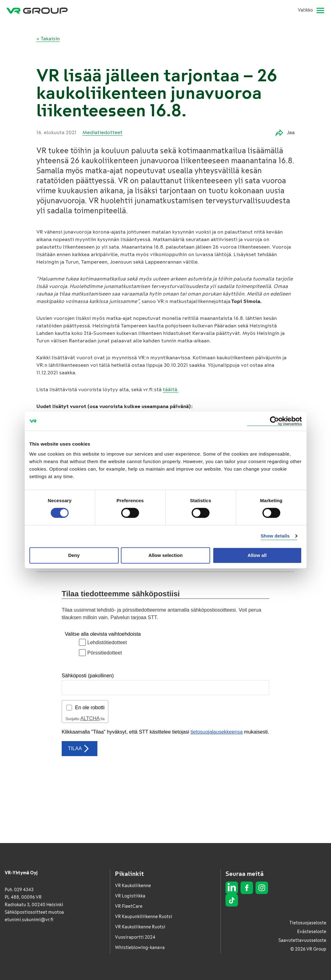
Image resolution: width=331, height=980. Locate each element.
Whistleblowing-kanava (140, 948)
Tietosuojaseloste (308, 923)
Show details (275, 536)
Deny (74, 555)
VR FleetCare (129, 906)
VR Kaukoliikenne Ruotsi (140, 927)
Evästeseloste (312, 932)
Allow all (257, 555)
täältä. (171, 389)
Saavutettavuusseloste (302, 940)
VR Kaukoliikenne (133, 886)
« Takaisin (48, 39)
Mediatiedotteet (102, 132)
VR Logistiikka (130, 896)
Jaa (285, 133)
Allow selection (165, 555)
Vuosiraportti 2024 (135, 937)
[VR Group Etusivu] (37, 10)
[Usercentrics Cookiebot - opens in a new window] (274, 421)
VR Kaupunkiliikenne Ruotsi (144, 917)
